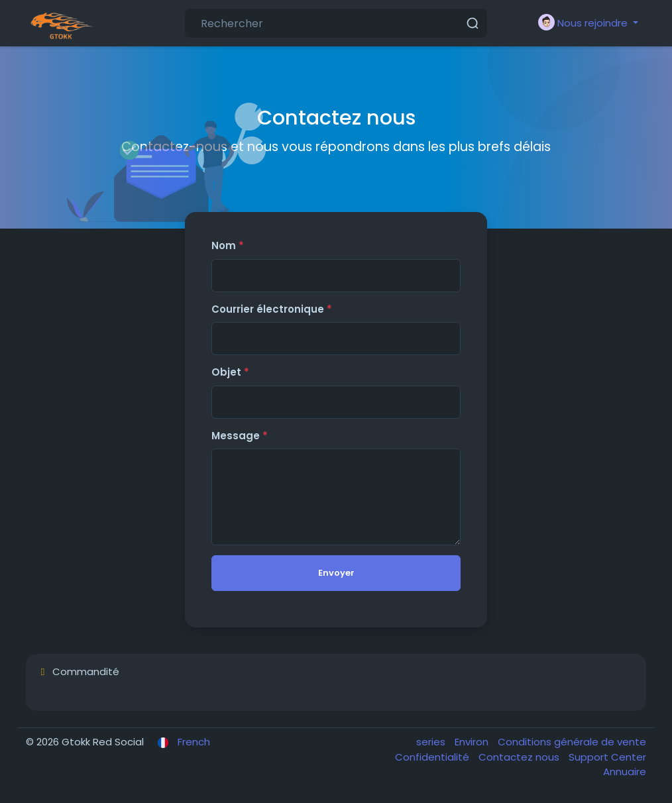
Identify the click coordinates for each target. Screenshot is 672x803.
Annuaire (625, 772)
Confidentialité (433, 757)
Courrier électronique (272, 309)
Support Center (607, 757)
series (432, 742)
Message (240, 436)
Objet (230, 372)
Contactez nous (520, 757)
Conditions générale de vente (572, 742)
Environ (473, 742)
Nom (228, 245)
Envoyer (336, 573)
